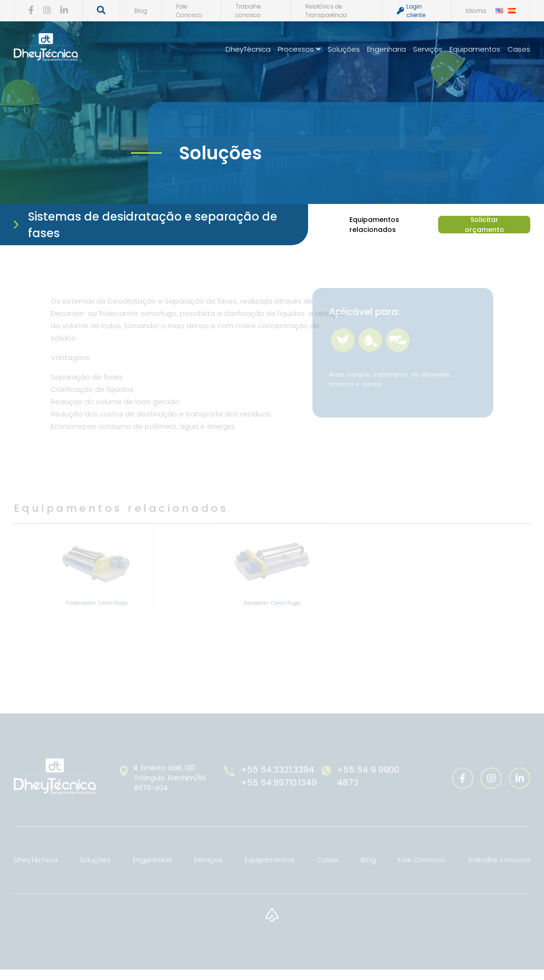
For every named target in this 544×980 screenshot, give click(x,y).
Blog (140, 11)
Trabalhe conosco (247, 11)
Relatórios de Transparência (325, 11)
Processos (300, 49)
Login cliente (410, 11)
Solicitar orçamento (483, 225)
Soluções (345, 49)
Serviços (429, 49)
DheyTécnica (249, 49)
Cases (520, 49)
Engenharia (387, 49)
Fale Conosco (188, 11)
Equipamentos (476, 49)
